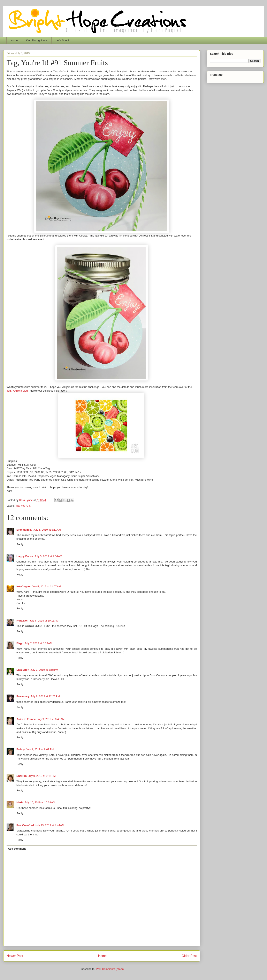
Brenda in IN (24, 530)
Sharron (22, 776)
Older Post (189, 956)
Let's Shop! (62, 40)
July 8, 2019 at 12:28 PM (45, 696)
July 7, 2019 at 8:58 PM (44, 670)
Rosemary (23, 696)
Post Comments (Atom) (110, 969)
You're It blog (20, 391)
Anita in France (26, 719)
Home (14, 40)
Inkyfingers (24, 586)
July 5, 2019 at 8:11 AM (47, 530)
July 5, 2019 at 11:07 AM (46, 586)
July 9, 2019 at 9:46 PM (42, 776)
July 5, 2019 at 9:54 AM (48, 556)
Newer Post (15, 956)
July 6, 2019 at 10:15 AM (44, 621)
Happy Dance (25, 556)
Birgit (20, 643)
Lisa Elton (23, 670)
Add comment (17, 849)
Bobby (21, 749)
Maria (20, 802)
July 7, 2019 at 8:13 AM (38, 643)
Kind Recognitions (37, 40)
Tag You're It (23, 506)
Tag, (9, 391)
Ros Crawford (25, 825)
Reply (20, 544)
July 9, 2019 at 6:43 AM (51, 719)
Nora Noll (22, 621)
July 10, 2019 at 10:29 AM (40, 802)
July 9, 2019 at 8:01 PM (40, 749)
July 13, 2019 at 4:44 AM (50, 825)
